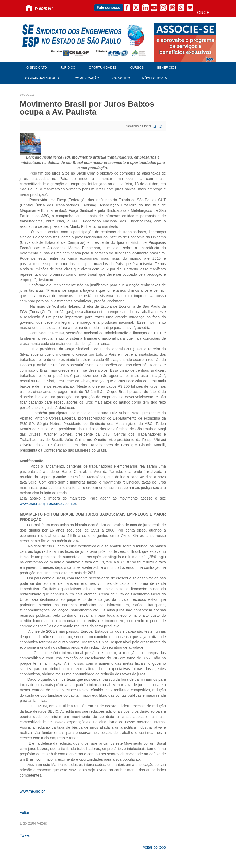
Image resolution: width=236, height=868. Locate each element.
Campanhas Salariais (44, 78)
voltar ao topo (154, 847)
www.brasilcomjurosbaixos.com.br (48, 504)
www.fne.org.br (32, 791)
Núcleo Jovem (155, 78)
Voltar (25, 813)
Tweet (25, 835)
